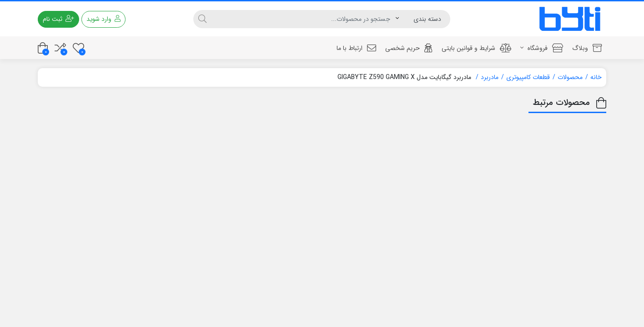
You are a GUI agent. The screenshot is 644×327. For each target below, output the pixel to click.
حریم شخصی (409, 48)
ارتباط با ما (356, 48)
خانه (596, 77)
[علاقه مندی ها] (78, 48)
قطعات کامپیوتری (528, 77)
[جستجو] (304, 19)
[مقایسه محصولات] (60, 48)
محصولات (570, 77)
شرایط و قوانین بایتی (476, 48)
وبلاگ (587, 48)
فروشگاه (542, 48)
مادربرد (490, 77)
